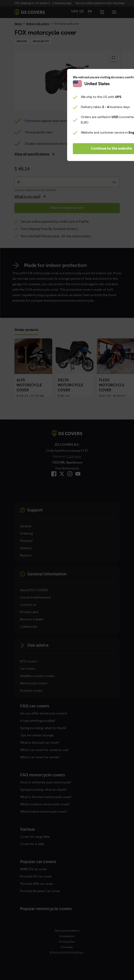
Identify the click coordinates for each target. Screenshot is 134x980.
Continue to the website (67, 523)
